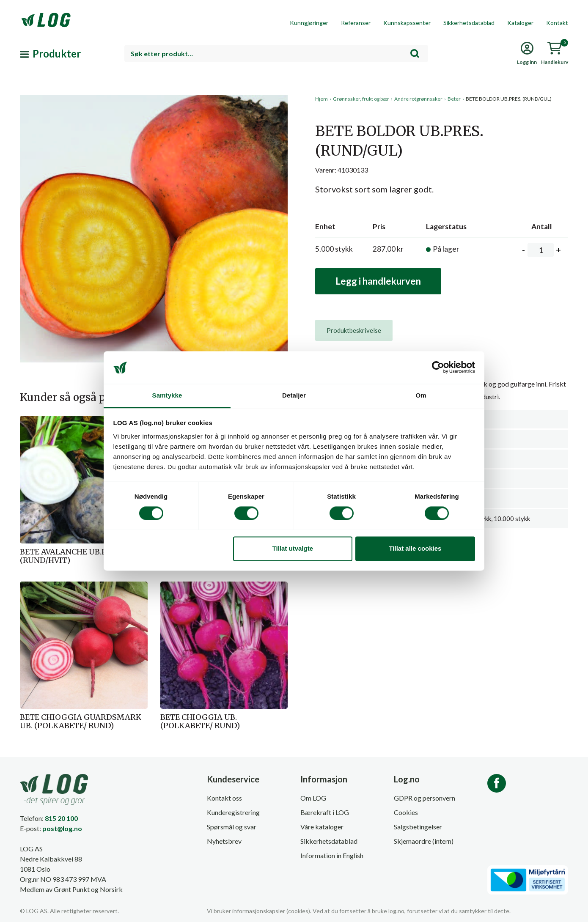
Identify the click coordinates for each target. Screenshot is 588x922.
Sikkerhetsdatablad (469, 23)
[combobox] (276, 54)
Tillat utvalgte (293, 548)
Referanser (356, 23)
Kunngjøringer (309, 23)
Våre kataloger (322, 827)
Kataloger (520, 23)
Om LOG (313, 798)
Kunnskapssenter (407, 23)
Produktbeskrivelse (354, 330)
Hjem (321, 99)
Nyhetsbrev (224, 841)
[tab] (354, 330)
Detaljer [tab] (294, 395)
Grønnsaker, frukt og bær (361, 99)
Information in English (332, 855)
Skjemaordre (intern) (424, 841)
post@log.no (62, 828)
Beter (454, 99)
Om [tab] (421, 395)
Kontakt (557, 23)
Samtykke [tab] (167, 395)
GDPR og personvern (425, 798)
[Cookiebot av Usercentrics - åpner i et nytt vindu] (438, 368)
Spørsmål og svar (232, 827)
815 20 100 (61, 818)
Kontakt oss (224, 798)
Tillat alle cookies (415, 548)
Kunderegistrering (233, 812)
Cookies (406, 812)
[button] (154, 173)
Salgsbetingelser (418, 827)
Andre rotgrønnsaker (418, 99)
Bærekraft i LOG (325, 812)
